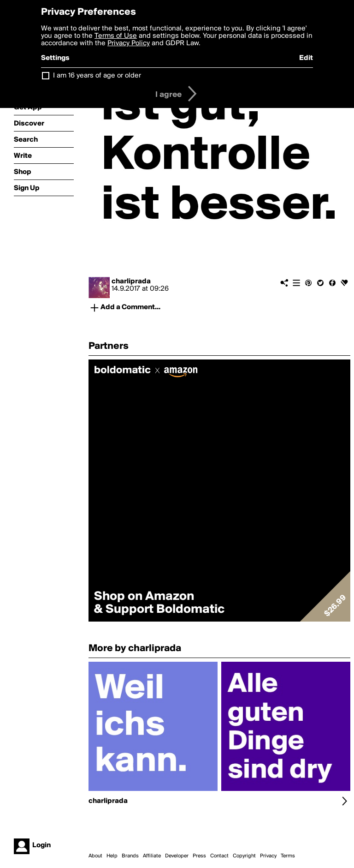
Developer (177, 856)
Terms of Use (116, 36)
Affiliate (152, 856)
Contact (219, 856)
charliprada (131, 281)
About (95, 856)
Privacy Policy (129, 43)
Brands (130, 856)
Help (112, 856)
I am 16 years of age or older (97, 76)
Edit (306, 58)
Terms (288, 856)
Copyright (244, 856)
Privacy (268, 856)
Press (199, 856)
